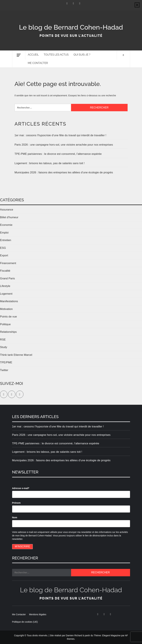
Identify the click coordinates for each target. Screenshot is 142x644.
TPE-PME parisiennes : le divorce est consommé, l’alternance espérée (58, 154)
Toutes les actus (56, 55)
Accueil (33, 55)
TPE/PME (6, 362)
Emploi (4, 233)
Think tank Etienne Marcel (16, 355)
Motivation (6, 309)
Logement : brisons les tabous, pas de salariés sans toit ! (50, 163)
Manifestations (9, 301)
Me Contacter (38, 63)
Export (4, 255)
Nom (15, 517)
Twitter (4, 370)
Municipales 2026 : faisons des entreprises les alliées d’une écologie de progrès (64, 172)
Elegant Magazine (111, 635)
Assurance (7, 210)
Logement (6, 294)
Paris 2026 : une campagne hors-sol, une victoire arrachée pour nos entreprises (64, 145)
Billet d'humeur (9, 217)
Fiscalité (5, 271)
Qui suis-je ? (82, 55)
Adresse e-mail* (21, 488)
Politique (5, 324)
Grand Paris (7, 278)
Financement (8, 263)
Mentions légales (38, 614)
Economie (6, 225)
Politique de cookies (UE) (25, 622)
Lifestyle (5, 286)
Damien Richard (74, 635)
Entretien (6, 240)
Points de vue (8, 317)
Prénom (16, 503)
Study (4, 347)
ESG (3, 248)
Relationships (8, 332)
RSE (3, 340)
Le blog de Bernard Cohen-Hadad (71, 27)
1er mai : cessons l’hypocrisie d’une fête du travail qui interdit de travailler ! (60, 135)
